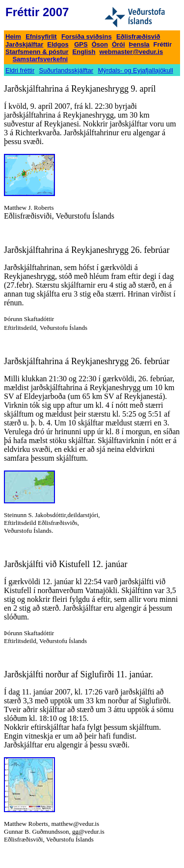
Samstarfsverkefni (40, 59)
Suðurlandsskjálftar (66, 70)
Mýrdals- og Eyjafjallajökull (135, 70)
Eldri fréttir (20, 70)
